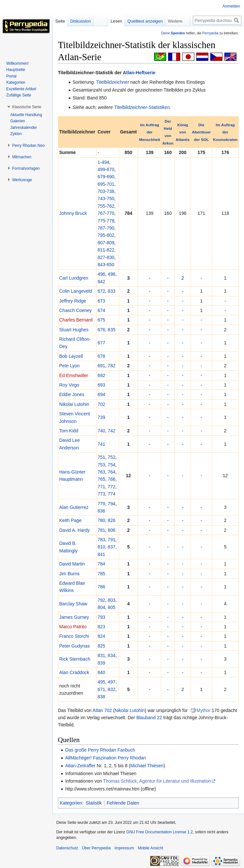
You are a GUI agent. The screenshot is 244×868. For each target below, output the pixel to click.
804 (101, 607)
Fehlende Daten (123, 803)
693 (101, 385)
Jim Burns (69, 574)
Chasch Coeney (76, 310)
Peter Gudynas (74, 646)
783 (101, 540)
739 (101, 417)
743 (101, 199)
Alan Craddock (74, 672)
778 (110, 221)
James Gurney (74, 617)
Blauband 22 (149, 718)
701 (110, 184)
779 (101, 504)
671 (101, 689)
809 (110, 243)
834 (111, 655)
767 (101, 213)
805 (111, 607)
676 (101, 330)
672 (101, 291)
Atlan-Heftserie (139, 73)
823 (101, 627)
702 (101, 404)
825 (101, 646)
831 (101, 655)
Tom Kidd (69, 431)
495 (101, 682)
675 (101, 320)
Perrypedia (210, 33)
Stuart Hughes (74, 330)
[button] (27, 107)
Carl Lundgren (74, 278)
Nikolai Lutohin (74, 404)
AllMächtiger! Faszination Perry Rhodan (105, 758)
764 (111, 472)
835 (111, 330)
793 (101, 617)
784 (101, 564)
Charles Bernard (76, 320)
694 (101, 394)
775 (101, 221)
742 (111, 431)
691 (101, 366)
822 (110, 250)
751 (101, 457)
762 (110, 206)
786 (101, 587)
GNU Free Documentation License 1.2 (159, 832)
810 (101, 547)
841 (101, 554)
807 (101, 243)
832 (111, 689)
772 (111, 487)
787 (101, 228)
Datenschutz (67, 848)
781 (101, 530)
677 (101, 343)
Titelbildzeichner (113, 82)
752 (111, 457)
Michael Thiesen (147, 766)
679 (101, 177)
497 (111, 682)
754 (111, 465)
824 (101, 636)
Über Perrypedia (96, 848)
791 (111, 540)
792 (101, 600)
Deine (173, 33)
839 (101, 663)
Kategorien (71, 803)
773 (101, 494)
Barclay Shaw (73, 604)
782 (111, 366)
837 (111, 547)
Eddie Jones (72, 394)
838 (101, 697)
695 (101, 184)
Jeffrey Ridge (73, 301)
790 (110, 228)
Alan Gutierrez (74, 507)
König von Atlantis (183, 132)
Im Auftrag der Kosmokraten (226, 132)
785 (101, 574)
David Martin (72, 564)
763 (101, 472)
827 (101, 257)
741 (101, 444)
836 (101, 511)
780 (101, 520)
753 (101, 465)
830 (110, 257)
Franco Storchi (74, 636)
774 (111, 494)
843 (101, 265)
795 (101, 235)
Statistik (94, 803)
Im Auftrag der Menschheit (149, 132)
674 (101, 310)
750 (110, 199)
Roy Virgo (69, 385)
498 (111, 274)
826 (111, 520)
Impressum (124, 848)
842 (101, 282)
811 (101, 250)
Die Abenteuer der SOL (201, 132)
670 (110, 169)
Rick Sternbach (75, 659)
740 (101, 431)
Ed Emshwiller (74, 375)
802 (110, 235)
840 (101, 672)
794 (111, 504)
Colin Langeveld (76, 291)
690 (110, 177)
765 (101, 479)
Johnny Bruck (73, 213)
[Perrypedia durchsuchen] (217, 20)
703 (101, 191)
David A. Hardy (74, 530)
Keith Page (70, 520)
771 (101, 487)
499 (101, 169)
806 (111, 530)
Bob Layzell (71, 356)
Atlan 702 (102, 710)
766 (111, 479)
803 (111, 600)
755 (101, 206)
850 (110, 265)
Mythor (204, 710)
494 (105, 162)
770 (110, 213)
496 (101, 274)
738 (110, 191)
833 (111, 291)
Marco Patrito (73, 627)
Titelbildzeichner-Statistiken (142, 107)
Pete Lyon (70, 366)
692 (101, 375)
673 (101, 301)
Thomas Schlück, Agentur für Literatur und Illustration (157, 781)
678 (101, 356)
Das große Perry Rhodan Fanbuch (100, 750)
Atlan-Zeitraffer (80, 766)
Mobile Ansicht (150, 848)
